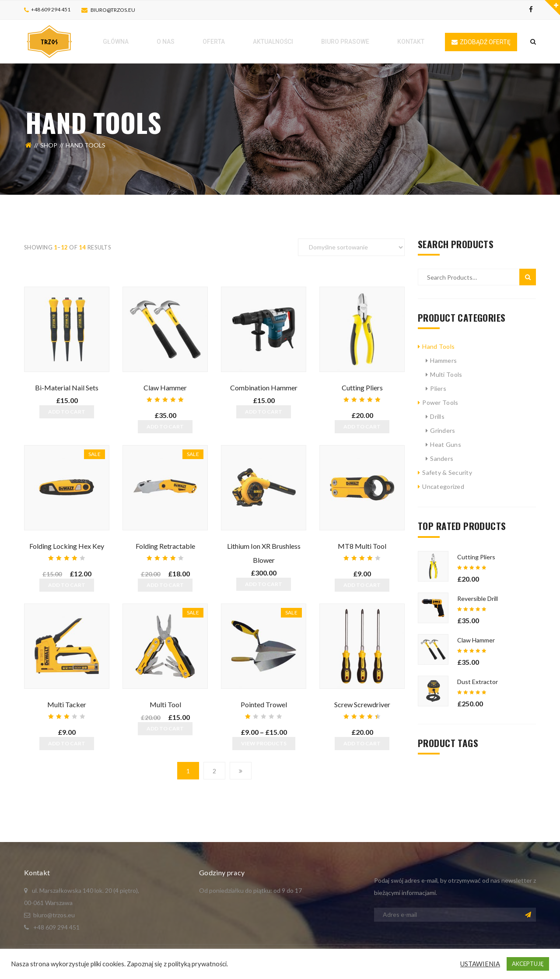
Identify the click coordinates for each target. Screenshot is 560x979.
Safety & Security (447, 472)
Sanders (442, 458)
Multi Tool (165, 704)
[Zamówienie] (351, 247)
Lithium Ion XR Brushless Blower (264, 553)
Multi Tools (446, 374)
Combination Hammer (264, 388)
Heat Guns (446, 444)
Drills (437, 416)
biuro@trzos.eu (113, 10)
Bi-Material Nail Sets (67, 388)
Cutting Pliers (362, 388)
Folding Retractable (165, 546)
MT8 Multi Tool (362, 546)
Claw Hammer (165, 388)
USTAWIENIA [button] (480, 964)
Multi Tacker (67, 704)
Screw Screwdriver (362, 704)
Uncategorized (443, 486)
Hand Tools (438, 346)
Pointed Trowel (264, 704)
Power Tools (440, 402)
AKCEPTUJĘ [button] (528, 964)
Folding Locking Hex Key (67, 546)
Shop (49, 145)
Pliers (438, 388)
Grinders (443, 430)
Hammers (443, 360)
